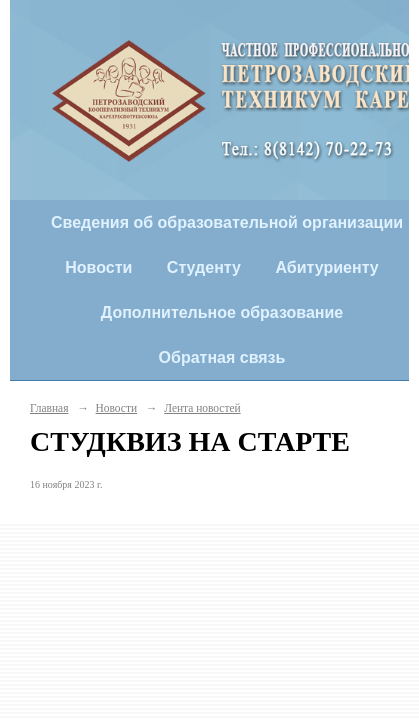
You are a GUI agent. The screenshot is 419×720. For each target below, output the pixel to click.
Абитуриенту (326, 267)
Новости (98, 267)
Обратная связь (222, 357)
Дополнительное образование (222, 312)
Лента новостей (202, 408)
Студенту (204, 267)
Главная (49, 408)
